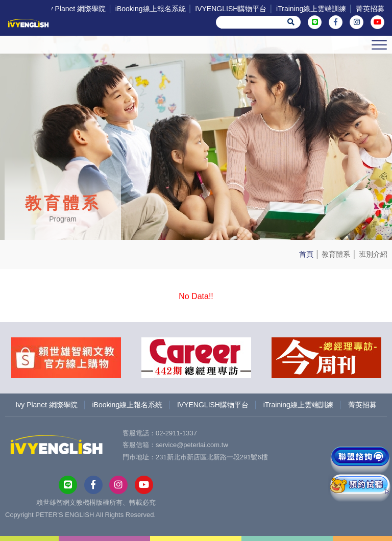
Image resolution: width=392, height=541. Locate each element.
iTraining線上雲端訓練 (311, 9)
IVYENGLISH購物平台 (231, 9)
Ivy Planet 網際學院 (75, 9)
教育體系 (336, 254)
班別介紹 (373, 254)
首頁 (306, 254)
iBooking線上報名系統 (151, 9)
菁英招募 (370, 9)
